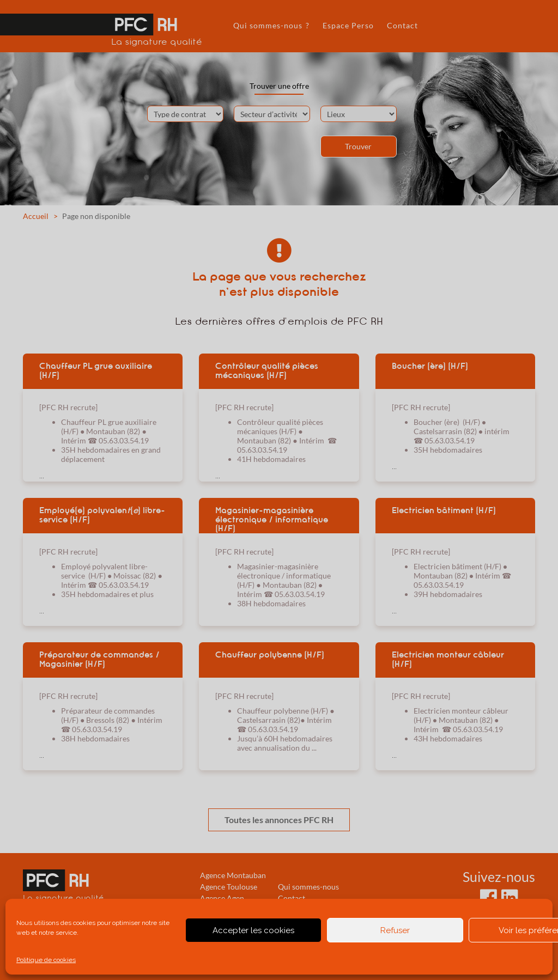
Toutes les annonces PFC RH (279, 820)
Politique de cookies (46, 960)
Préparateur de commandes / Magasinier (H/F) (99, 659)
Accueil (36, 216)
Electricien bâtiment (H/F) (444, 510)
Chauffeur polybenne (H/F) (270, 655)
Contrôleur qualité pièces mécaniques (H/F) (267, 371)
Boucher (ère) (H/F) (430, 366)
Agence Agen (222, 898)
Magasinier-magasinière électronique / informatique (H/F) (272, 519)
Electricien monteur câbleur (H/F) (448, 659)
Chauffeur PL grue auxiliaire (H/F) (96, 371)
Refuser (395, 930)
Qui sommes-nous (308, 887)
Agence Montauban (233, 875)
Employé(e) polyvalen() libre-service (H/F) (102, 515)
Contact (402, 25)
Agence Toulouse (229, 887)
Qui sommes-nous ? (271, 25)
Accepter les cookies (253, 930)
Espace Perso (348, 25)
